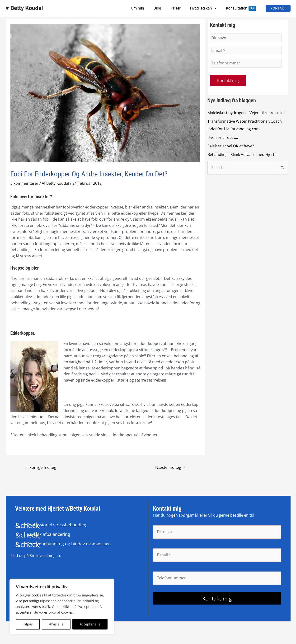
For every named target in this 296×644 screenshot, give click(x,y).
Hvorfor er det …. (223, 138)
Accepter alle (90, 624)
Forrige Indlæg (41, 467)
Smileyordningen (45, 556)
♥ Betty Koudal (24, 8)
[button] (278, 8)
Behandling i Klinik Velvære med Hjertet (243, 155)
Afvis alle (56, 624)
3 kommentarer (24, 183)
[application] (217, 8)
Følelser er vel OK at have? (231, 146)
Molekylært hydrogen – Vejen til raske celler (246, 113)
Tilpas (28, 624)
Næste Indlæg (170, 467)
